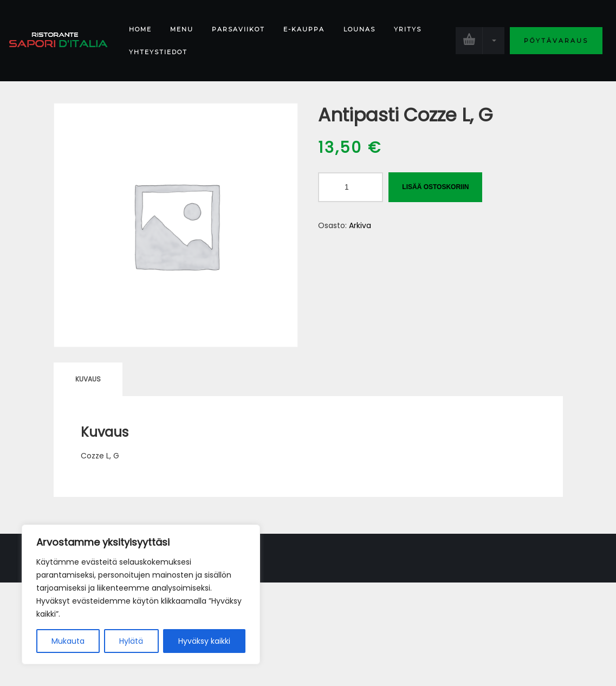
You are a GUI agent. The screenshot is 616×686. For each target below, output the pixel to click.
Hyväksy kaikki (204, 641)
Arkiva (360, 225)
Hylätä (131, 641)
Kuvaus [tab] (88, 379)
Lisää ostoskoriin (435, 187)
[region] (141, 594)
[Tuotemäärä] (351, 187)
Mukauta (68, 641)
